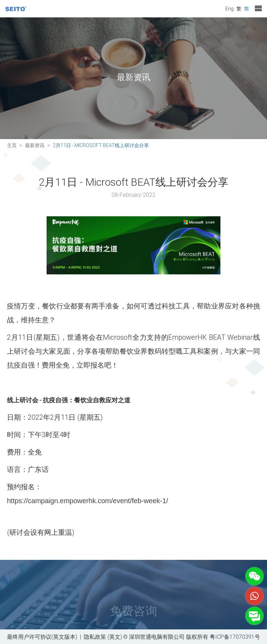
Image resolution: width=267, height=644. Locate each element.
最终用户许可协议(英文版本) (42, 637)
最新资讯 (35, 145)
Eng (229, 9)
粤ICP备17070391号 (235, 637)
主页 (12, 145)
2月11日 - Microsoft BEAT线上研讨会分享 (101, 145)
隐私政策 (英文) (103, 637)
